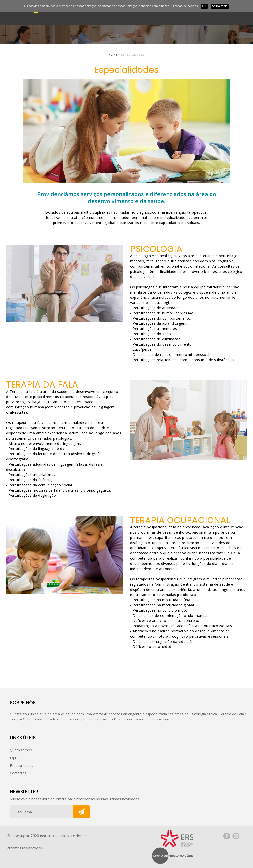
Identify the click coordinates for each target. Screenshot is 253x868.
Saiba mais (220, 6)
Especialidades (132, 55)
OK (204, 6)
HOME (113, 55)
